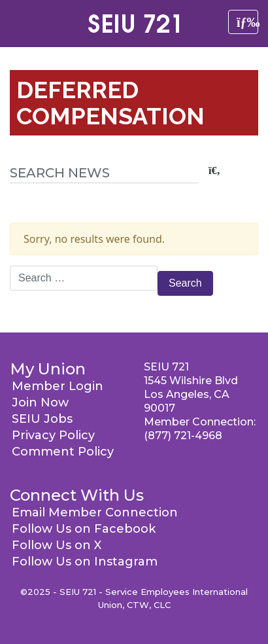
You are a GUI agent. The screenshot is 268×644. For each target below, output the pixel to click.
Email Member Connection (95, 512)
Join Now (40, 402)
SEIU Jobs (42, 419)
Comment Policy (63, 452)
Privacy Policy (53, 435)
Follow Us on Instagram (85, 562)
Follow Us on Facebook (84, 529)
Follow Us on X (57, 545)
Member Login (58, 386)
